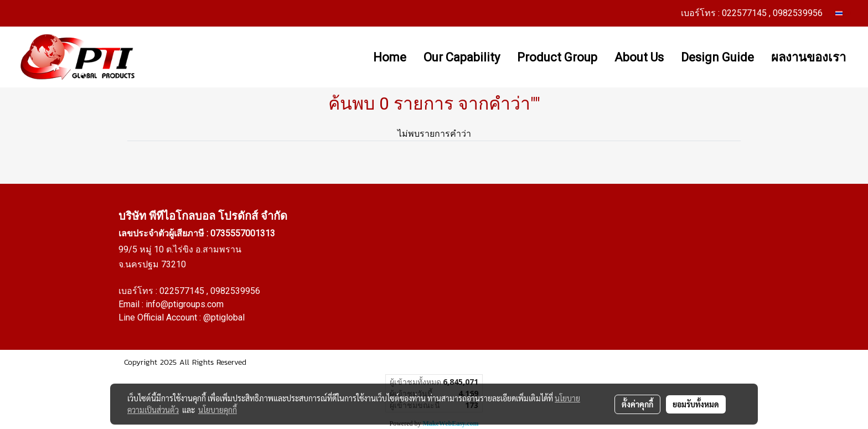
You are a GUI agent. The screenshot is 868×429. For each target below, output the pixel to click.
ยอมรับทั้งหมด (696, 404)
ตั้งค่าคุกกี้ (637, 404)
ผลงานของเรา (808, 57)
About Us (639, 57)
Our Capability (462, 57)
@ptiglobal (224, 317)
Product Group (557, 57)
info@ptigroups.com (185, 304)
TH (843, 13)
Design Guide (717, 57)
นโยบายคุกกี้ (218, 410)
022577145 (183, 291)
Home (390, 57)
